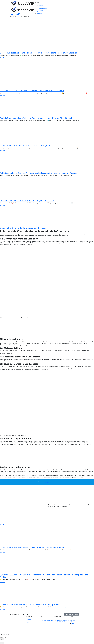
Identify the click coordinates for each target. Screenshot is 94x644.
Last (7, 611)
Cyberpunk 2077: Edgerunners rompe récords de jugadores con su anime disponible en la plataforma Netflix (44, 576)
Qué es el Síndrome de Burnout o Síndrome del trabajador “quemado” (30, 604)
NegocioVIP (15, 14)
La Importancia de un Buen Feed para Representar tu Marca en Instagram (32, 547)
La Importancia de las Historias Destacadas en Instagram (25, 145)
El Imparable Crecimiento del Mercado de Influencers (23, 228)
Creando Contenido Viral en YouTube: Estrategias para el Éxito (27, 200)
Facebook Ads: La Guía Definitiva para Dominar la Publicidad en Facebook (32, 91)
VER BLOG (47, 483)
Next (4, 611)
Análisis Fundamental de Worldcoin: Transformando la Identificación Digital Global (36, 118)
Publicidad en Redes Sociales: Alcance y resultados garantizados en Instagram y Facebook (39, 173)
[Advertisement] (39, 329)
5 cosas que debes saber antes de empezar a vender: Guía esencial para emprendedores (38, 53)
